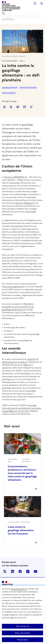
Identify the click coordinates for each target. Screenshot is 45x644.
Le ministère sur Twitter (5, 571)
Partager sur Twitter (11, 107)
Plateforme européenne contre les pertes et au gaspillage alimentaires (18, 307)
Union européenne (9, 93)
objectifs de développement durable (20, 361)
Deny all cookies (23, 633)
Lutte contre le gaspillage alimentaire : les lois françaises (21, 530)
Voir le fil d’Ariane (8, 19)
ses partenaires (18, 589)
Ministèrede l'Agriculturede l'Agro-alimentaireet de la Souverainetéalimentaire (11, 7)
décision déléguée (24, 203)
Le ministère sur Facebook (20, 571)
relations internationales (28, 88)
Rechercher (35, 3)
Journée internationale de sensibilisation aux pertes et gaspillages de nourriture (22, 408)
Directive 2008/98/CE (14, 177)
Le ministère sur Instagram (28, 571)
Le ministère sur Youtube (36, 571)
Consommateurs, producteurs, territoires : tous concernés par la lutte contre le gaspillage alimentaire (22, 473)
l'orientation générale (12, 287)
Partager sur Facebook (4, 107)
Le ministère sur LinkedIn (12, 571)
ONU (26, 365)
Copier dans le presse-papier (31, 107)
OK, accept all (23, 626)
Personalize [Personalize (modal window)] (22, 640)
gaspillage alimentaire (10, 88)
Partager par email (24, 107)
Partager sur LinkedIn (18, 107)
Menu (42, 3)
